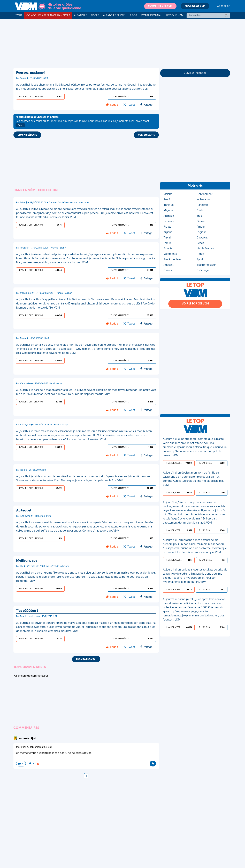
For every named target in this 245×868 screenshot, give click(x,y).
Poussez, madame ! (31, 73)
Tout (19, 16)
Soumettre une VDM (160, 6)
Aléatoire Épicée (114, 16)
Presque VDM (175, 16)
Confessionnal (151, 16)
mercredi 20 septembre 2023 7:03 (34, 747)
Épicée (95, 16)
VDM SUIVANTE (146, 135)
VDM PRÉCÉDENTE (27, 135)
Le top (133, 16)
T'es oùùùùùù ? (27, 611)
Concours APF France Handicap (48, 16)
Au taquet (24, 511)
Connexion (224, 6)
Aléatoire (80, 16)
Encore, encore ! (86, 659)
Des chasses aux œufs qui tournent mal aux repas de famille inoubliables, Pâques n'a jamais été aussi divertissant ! (83, 122)
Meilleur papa (27, 561)
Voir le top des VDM (195, 304)
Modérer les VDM (195, 6)
